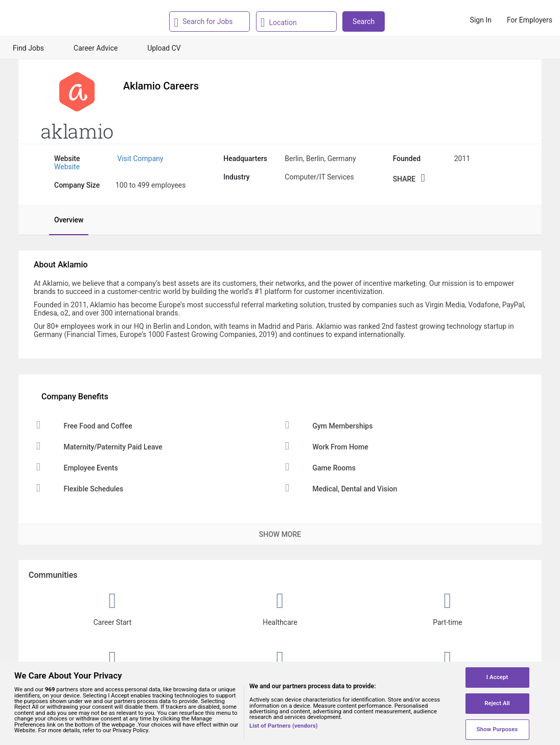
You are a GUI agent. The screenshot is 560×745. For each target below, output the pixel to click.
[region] (280, 703)
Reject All (497, 703)
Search (364, 21)
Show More (280, 534)
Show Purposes (497, 729)
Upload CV (164, 48)
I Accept (497, 677)
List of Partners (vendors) (284, 726)
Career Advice (96, 48)
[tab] (64, 220)
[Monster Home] (52, 20)
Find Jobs (28, 48)
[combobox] (208, 21)
